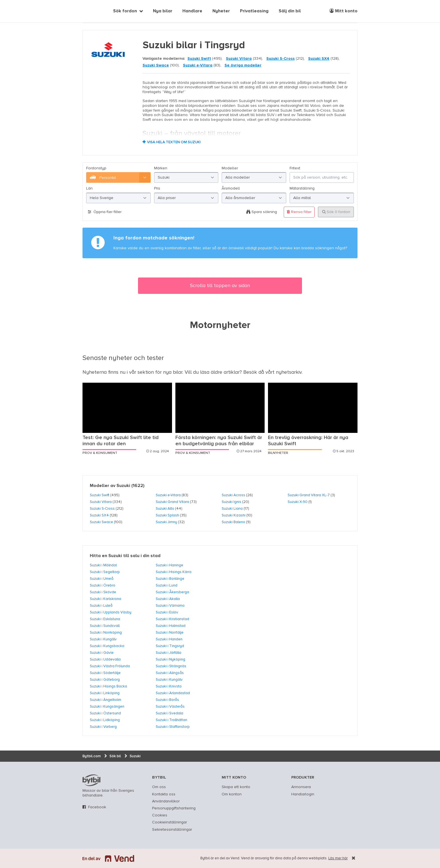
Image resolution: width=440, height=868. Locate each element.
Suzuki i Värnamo (170, 606)
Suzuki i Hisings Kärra (174, 572)
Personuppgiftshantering (174, 808)
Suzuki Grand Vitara (172, 502)
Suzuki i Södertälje (105, 673)
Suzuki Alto (165, 509)
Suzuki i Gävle (102, 653)
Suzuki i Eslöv (167, 612)
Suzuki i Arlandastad (173, 693)
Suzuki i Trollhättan (171, 720)
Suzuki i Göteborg (105, 680)
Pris (157, 188)
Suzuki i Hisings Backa (108, 686)
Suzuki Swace (156, 65)
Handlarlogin (303, 794)
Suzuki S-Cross (280, 59)
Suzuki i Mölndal (103, 565)
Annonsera (301, 787)
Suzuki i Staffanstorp (173, 727)
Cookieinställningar (169, 822)
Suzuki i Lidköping (105, 720)
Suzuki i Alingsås (170, 673)
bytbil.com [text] (91, 780)
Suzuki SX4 (319, 59)
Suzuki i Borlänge (170, 579)
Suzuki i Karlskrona (106, 599)
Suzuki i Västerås (170, 707)
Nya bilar (163, 11)
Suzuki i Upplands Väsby (111, 612)
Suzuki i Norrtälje (170, 632)
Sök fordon (125, 11)
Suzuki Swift (199, 59)
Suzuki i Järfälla (169, 653)
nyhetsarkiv (289, 372)
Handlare (192, 11)
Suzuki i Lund (167, 585)
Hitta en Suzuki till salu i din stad (125, 556)
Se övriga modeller (243, 65)
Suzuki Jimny (166, 522)
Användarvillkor (166, 801)
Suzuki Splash (167, 515)
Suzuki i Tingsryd (170, 646)
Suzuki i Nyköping (170, 659)
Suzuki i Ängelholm (106, 700)
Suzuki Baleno (233, 522)
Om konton (232, 794)
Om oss (159, 787)
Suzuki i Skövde (103, 592)
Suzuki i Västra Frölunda (110, 666)
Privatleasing (254, 11)
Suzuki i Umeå (102, 579)
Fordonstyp (96, 168)
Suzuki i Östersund (105, 713)
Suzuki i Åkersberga (172, 592)
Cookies (160, 815)
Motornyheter (220, 325)
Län (89, 188)
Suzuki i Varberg (103, 727)
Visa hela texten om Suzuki (174, 142)
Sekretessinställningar (172, 830)
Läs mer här (338, 858)
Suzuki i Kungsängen (107, 707)
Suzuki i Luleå (101, 606)
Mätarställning (302, 188)
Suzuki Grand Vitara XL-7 (309, 495)
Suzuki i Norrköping (106, 632)
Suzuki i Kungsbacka (107, 646)
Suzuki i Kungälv (103, 639)
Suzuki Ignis (232, 502)
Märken (161, 168)
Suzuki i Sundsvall (105, 626)
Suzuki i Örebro (103, 585)
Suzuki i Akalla (168, 599)
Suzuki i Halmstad (171, 626)
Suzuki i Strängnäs (171, 666)
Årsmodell (231, 188)
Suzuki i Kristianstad (172, 619)
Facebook (97, 807)
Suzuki (123, 486)
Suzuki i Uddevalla (105, 659)
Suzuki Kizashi (234, 515)
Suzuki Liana (232, 509)
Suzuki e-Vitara (198, 65)
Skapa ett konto (236, 787)
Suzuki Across (233, 495)
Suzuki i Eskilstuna (105, 619)
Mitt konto (343, 11)
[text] (89, 11)
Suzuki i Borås (167, 700)
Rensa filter (299, 212)
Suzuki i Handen (169, 639)
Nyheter (221, 11)
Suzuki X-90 (298, 502)
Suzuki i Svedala (169, 713)
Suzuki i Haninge (169, 565)
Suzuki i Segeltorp (105, 572)
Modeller (230, 168)
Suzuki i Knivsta (169, 686)
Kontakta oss (164, 794)
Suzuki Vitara (239, 59)
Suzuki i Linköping (105, 693)
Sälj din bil (290, 11)
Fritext (295, 168)
